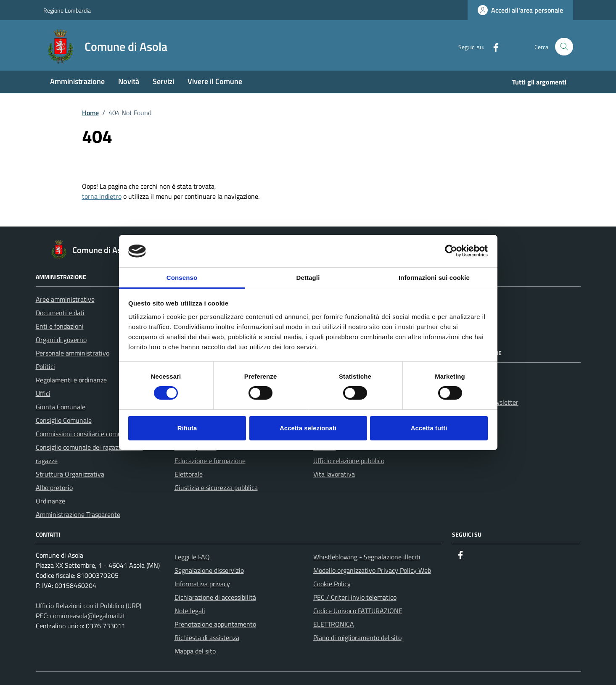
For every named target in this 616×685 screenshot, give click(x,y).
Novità (129, 81)
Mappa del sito (195, 651)
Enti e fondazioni (60, 326)
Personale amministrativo (73, 353)
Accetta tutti (429, 428)
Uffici (43, 393)
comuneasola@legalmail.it (88, 616)
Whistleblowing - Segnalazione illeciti (367, 557)
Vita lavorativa (334, 474)
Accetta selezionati (308, 428)
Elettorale (189, 474)
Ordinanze (50, 501)
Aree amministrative (65, 299)
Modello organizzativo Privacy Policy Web (372, 570)
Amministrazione (77, 81)
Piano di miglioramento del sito (357, 638)
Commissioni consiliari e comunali (84, 434)
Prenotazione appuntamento (215, 624)
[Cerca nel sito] (564, 47)
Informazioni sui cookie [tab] (434, 278)
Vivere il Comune (215, 81)
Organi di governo (61, 340)
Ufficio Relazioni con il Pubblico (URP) (89, 606)
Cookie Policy (332, 584)
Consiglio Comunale (64, 420)
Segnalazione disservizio (209, 570)
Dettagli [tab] (308, 278)
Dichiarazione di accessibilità (215, 597)
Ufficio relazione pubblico (349, 461)
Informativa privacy (202, 584)
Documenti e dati (60, 313)
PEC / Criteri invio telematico (355, 597)
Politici (45, 366)
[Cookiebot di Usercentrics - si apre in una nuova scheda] (451, 251)
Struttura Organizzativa (70, 474)
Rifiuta (187, 428)
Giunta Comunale (61, 407)
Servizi (163, 81)
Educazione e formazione (210, 461)
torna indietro (102, 196)
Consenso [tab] (182, 278)
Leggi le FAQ (192, 557)
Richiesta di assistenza (207, 638)
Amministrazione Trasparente (78, 514)
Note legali (190, 611)
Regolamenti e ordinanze (71, 380)
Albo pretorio (54, 487)
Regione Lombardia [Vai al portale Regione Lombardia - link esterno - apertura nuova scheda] (67, 10)
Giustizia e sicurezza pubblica (216, 487)
